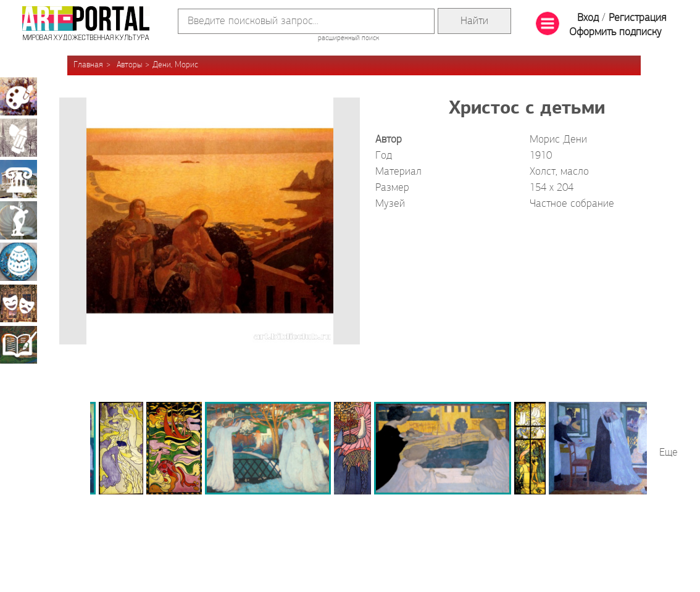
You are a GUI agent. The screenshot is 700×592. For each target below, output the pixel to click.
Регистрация (637, 18)
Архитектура (19, 179)
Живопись (19, 96)
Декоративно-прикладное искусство (19, 262)
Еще (669, 453)
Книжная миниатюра (19, 344)
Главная (88, 65)
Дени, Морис (175, 65)
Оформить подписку (615, 32)
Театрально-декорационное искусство (19, 303)
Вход (588, 18)
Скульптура (19, 220)
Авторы (129, 65)
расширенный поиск (348, 38)
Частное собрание (572, 204)
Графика (19, 138)
